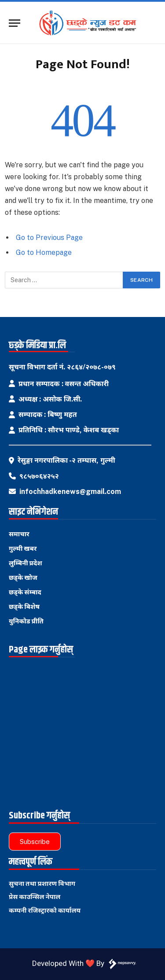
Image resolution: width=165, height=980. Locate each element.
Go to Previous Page (49, 238)
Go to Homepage (44, 252)
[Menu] (15, 23)
